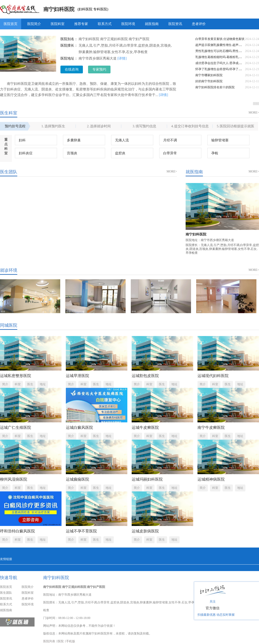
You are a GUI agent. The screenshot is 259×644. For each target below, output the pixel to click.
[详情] (122, 58)
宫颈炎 (72, 153)
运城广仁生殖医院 (16, 428)
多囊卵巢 (74, 140)
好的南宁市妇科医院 (209, 81)
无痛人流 (122, 140)
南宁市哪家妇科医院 (209, 75)
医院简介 (34, 24)
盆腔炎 (120, 153)
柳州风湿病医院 (14, 479)
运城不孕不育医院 (81, 531)
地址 (43, 384)
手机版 (71, 641)
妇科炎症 (26, 153)
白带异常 (170, 153)
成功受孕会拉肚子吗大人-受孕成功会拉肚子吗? (227, 63)
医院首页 (11, 24)
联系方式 (105, 24)
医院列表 (49, 641)
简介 (5, 384)
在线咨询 (72, 69)
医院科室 (58, 24)
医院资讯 (175, 24)
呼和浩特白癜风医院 (17, 531)
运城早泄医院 (77, 376)
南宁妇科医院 (59, 9)
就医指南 (152, 24)
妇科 (22, 140)
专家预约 (99, 69)
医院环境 (128, 24)
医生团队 (6, 593)
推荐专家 (81, 24)
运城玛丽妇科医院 (147, 479)
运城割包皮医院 (145, 376)
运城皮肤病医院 (145, 531)
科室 (18, 384)
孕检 (215, 153)
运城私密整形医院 (16, 376)
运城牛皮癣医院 (145, 428)
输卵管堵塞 (220, 140)
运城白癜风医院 (79, 428)
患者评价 (199, 24)
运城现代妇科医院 (213, 376)
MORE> (254, 113)
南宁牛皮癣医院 (211, 428)
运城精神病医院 (211, 479)
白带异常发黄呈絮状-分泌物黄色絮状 (220, 39)
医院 (61, 641)
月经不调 (170, 140)
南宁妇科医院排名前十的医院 (215, 87)
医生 (30, 384)
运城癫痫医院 (77, 479)
